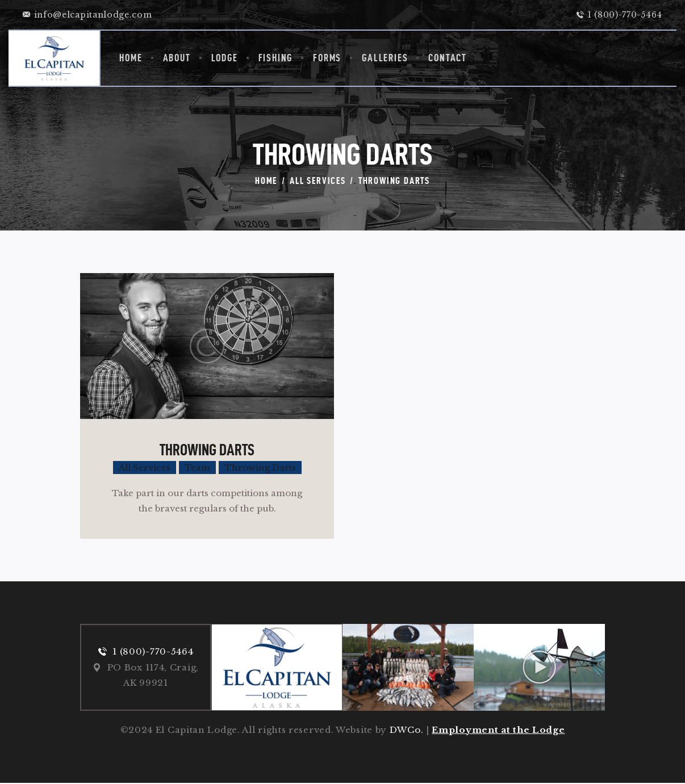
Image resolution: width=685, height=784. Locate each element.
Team (197, 468)
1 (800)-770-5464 (153, 652)
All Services (318, 181)
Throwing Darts (207, 450)
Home (266, 181)
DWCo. (407, 731)
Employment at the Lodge (498, 731)
